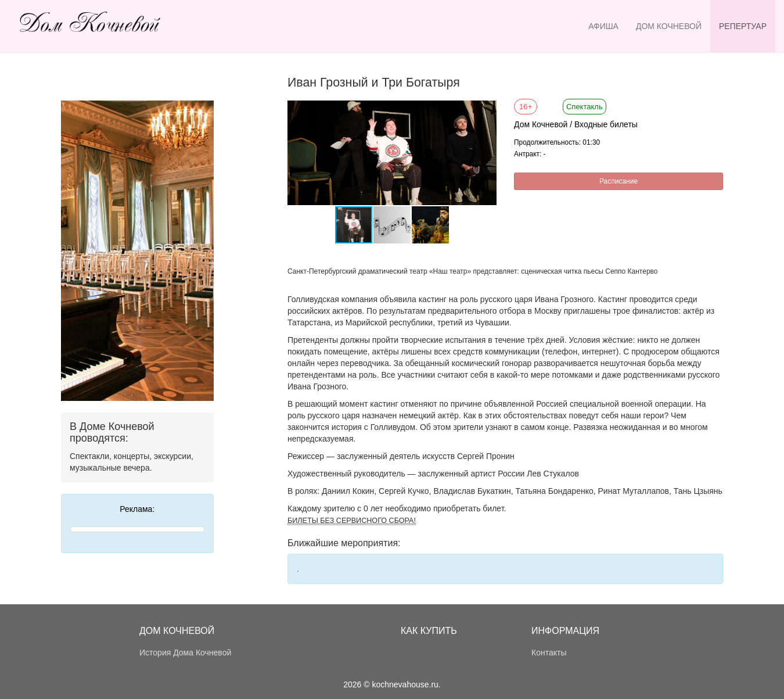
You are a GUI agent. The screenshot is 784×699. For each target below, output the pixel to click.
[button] (486, 111)
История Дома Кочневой (185, 653)
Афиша (603, 26)
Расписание (618, 181)
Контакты (549, 653)
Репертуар (743, 26)
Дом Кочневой (669, 26)
